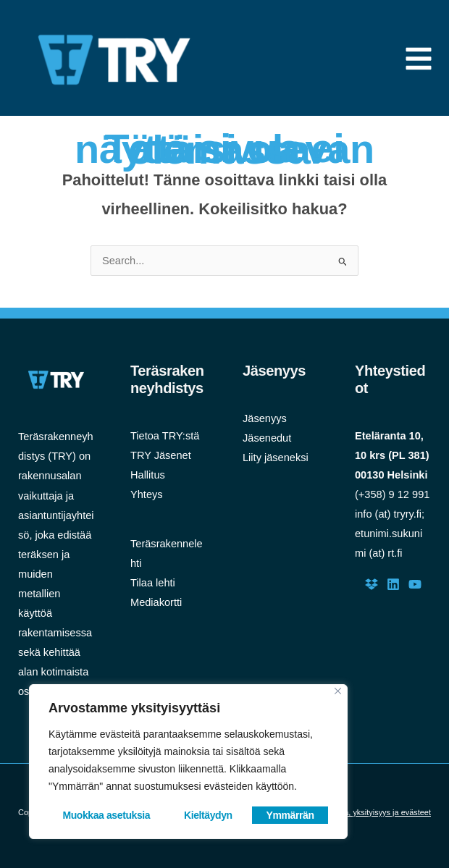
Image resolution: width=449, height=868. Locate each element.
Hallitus (148, 475)
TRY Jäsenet (161, 455)
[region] (188, 762)
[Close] (338, 691)
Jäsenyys (265, 418)
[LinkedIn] (393, 584)
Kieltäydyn (208, 815)
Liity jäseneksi (276, 458)
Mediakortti (156, 602)
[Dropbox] (372, 584)
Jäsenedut (267, 438)
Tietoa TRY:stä (165, 436)
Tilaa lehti (153, 583)
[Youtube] (415, 584)
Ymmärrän (290, 815)
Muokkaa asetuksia (106, 815)
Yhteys (147, 494)
